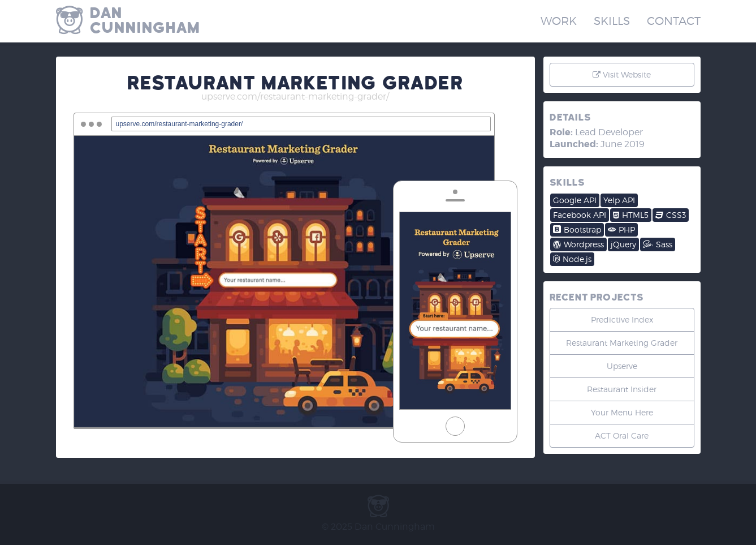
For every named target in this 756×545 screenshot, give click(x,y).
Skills (612, 21)
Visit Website (622, 74)
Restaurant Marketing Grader (622, 343)
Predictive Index (622, 319)
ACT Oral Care (622, 435)
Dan (234, 20)
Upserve (622, 366)
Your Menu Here (622, 412)
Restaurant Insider (622, 389)
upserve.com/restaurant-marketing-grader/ (295, 96)
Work (559, 21)
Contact (674, 21)
